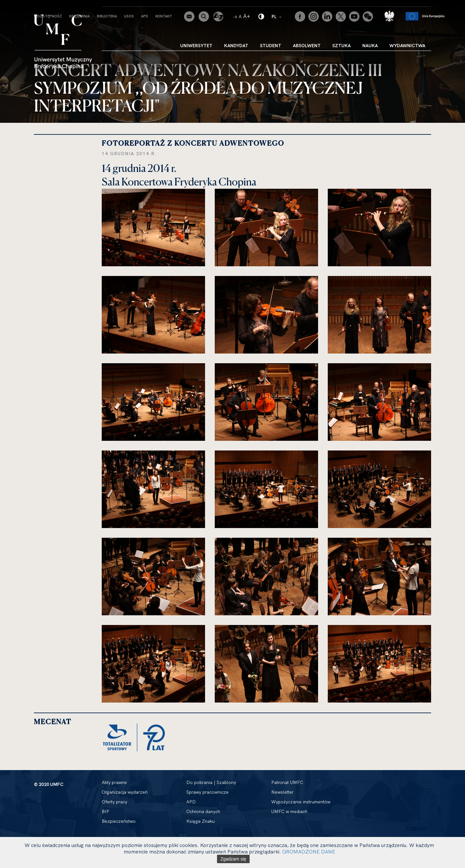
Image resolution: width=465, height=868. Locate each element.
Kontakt (164, 16)
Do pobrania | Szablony (211, 782)
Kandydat (236, 46)
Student (271, 46)
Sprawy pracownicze (207, 792)
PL (277, 16)
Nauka (370, 46)
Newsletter (282, 792)
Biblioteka (107, 16)
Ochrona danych (203, 811)
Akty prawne (114, 782)
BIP (105, 811)
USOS (129, 16)
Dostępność (50, 16)
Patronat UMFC (287, 782)
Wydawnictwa (407, 46)
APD (145, 16)
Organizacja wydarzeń (125, 792)
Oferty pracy (114, 802)
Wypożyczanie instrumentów (301, 802)
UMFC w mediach (289, 811)
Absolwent (307, 46)
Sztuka (341, 46)
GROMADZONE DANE (309, 852)
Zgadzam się (233, 859)
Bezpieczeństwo (119, 821)
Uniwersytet (196, 46)
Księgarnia (79, 16)
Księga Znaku (201, 821)
